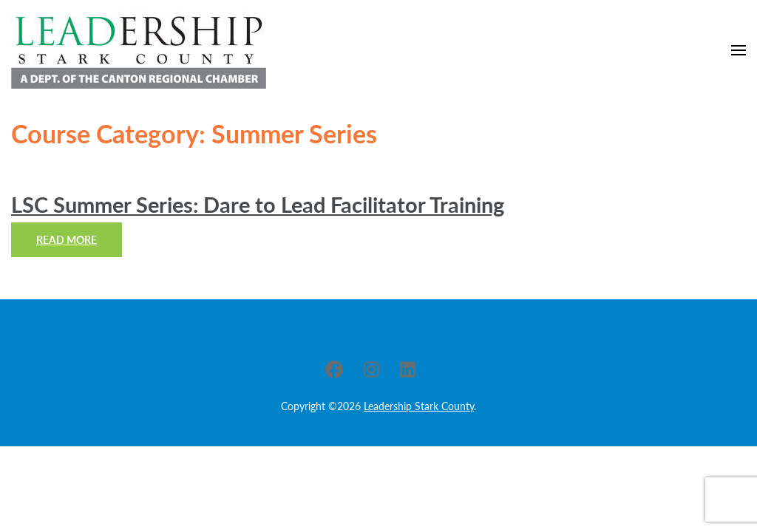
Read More (67, 240)
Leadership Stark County (419, 406)
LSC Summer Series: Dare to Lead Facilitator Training (258, 204)
